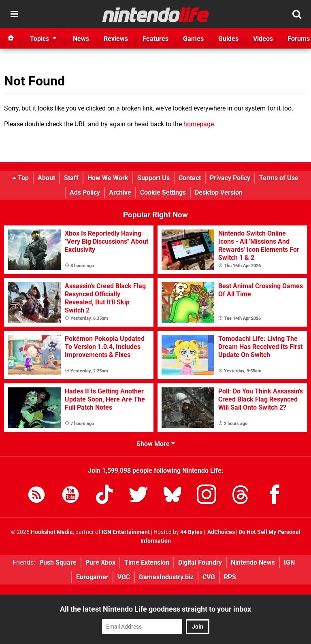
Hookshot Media (52, 532)
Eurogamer (92, 577)
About (46, 178)
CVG (209, 577)
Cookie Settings (163, 192)
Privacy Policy (230, 178)
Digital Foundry (200, 562)
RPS (230, 577)
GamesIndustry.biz (166, 577)
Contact (190, 178)
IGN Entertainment (126, 532)
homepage (199, 124)
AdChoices (220, 532)
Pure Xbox (100, 562)
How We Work (108, 178)
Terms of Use (279, 178)
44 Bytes (191, 532)
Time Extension (147, 562)
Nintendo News (253, 562)
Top (21, 178)
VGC (124, 577)
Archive (120, 192)
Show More (156, 444)
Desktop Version (219, 192)
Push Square (58, 562)
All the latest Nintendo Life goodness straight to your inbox (155, 609)
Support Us (153, 178)
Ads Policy (85, 192)
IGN (289, 562)
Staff (71, 178)
